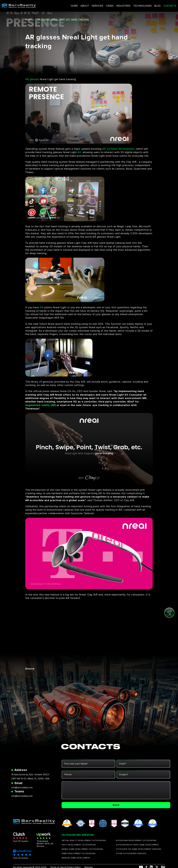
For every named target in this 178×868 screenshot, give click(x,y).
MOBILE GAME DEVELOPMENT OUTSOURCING (82, 852)
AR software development (118, 149)
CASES (101, 5)
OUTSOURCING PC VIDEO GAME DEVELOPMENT (137, 848)
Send (116, 806)
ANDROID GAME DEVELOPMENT (76, 861)
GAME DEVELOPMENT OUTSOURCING (79, 856)
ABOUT (77, 5)
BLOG (147, 5)
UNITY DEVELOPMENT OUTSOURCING (79, 848)
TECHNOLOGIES (133, 5)
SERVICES (89, 5)
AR (79, 152)
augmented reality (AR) (41, 405)
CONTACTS (159, 5)
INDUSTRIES (114, 5)
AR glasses (32, 79)
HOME (67, 5)
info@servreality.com (22, 789)
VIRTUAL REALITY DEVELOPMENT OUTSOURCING (84, 843)
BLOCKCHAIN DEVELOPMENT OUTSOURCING (136, 843)
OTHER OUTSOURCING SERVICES (131, 856)
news (28, 20)
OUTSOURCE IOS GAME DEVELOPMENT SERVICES (139, 852)
